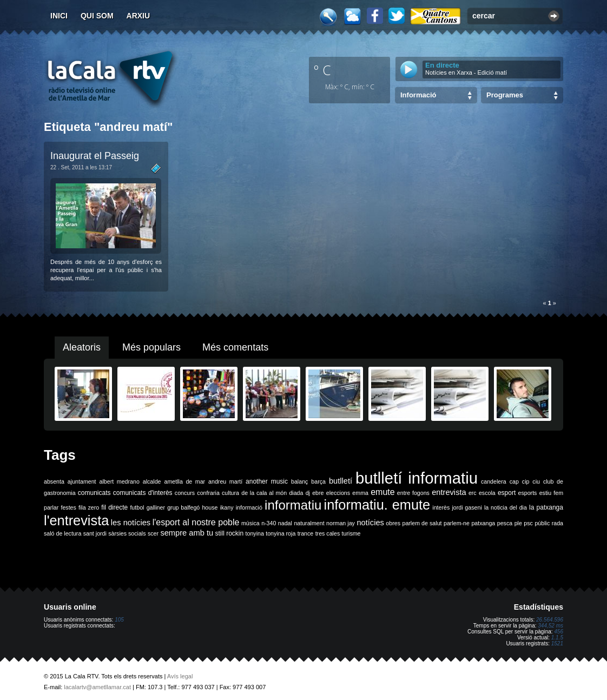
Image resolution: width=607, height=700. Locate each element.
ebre (318, 493)
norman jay (341, 523)
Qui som (97, 16)
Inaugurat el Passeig (95, 156)
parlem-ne (457, 523)
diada (296, 493)
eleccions (338, 493)
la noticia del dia (506, 507)
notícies (370, 523)
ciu (536, 481)
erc (473, 493)
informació (249, 507)
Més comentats (235, 347)
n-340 (269, 523)
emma (360, 493)
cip (526, 481)
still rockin (229, 533)
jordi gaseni (467, 507)
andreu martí (225, 481)
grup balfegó (183, 507)
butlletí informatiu (417, 478)
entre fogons (413, 493)
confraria (208, 493)
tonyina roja (281, 533)
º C (322, 70)
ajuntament (82, 481)
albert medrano (120, 481)
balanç (299, 481)
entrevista (449, 492)
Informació (418, 95)
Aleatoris (82, 347)
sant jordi (95, 533)
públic (542, 523)
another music (267, 481)
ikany (227, 507)
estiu (546, 493)
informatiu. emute (377, 505)
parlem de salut (422, 523)
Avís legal (180, 676)
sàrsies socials (127, 533)
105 (119, 620)
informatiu (293, 505)
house (210, 507)
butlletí (341, 481)
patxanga (483, 523)
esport (507, 493)
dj (308, 493)
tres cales (328, 533)
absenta (54, 481)
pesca (505, 523)
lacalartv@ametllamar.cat (97, 687)
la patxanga (546, 507)
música (250, 523)
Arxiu (138, 16)
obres (393, 523)
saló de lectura (62, 533)
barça (318, 481)
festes (68, 507)
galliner (156, 507)
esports (527, 493)
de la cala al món (264, 493)
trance (306, 533)
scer (153, 533)
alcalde (152, 481)
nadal (285, 523)
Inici (59, 16)
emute (382, 492)
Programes (505, 95)
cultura (230, 493)
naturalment (309, 523)
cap (514, 481)
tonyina (255, 533)
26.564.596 (550, 620)
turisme (351, 533)
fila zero (89, 507)
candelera (494, 481)
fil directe (114, 507)
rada (557, 523)
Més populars (151, 347)
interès (441, 507)
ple (518, 523)
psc (528, 523)
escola (487, 493)
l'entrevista (76, 520)
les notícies (131, 523)
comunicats (94, 493)
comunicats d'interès (143, 493)
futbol (137, 507)
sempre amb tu (187, 533)
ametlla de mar (184, 481)
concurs (185, 493)
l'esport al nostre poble (196, 522)
